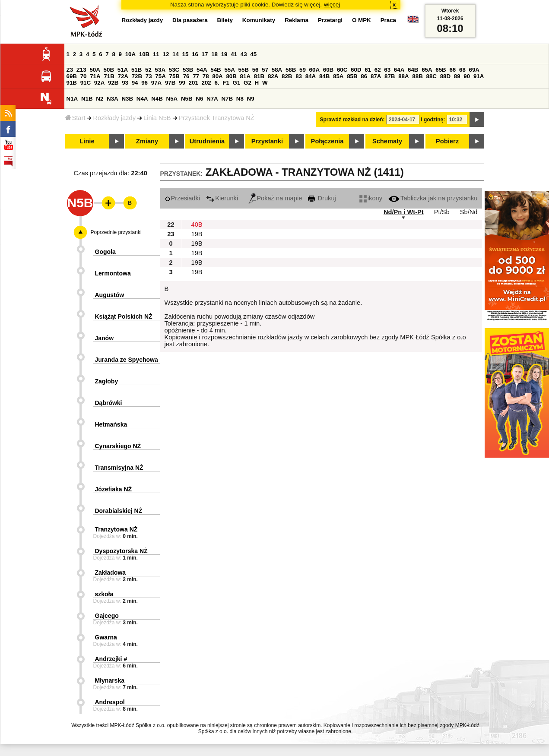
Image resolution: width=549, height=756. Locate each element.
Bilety (225, 20)
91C (86, 83)
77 (196, 76)
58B (291, 70)
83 (299, 76)
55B (244, 70)
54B (216, 70)
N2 (100, 99)
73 (149, 76)
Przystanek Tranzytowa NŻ (217, 118)
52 (148, 70)
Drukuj (322, 198)
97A (156, 83)
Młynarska (110, 680)
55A (229, 70)
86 (364, 76)
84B (324, 76)
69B (72, 76)
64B (413, 70)
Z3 (70, 70)
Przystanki (267, 141)
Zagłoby (107, 381)
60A (314, 70)
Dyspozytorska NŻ (121, 551)
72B (137, 76)
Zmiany (147, 141)
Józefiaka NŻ (114, 489)
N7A (212, 99)
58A (277, 70)
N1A (72, 99)
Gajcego (107, 616)
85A (338, 76)
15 (186, 54)
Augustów (110, 295)
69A (474, 70)
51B (136, 70)
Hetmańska (111, 424)
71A (95, 76)
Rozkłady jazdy (114, 118)
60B (328, 70)
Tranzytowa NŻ (116, 529)
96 (144, 83)
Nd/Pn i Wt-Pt (404, 212)
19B (197, 234)
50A (95, 70)
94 (135, 83)
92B (113, 83)
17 (205, 54)
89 (457, 76)
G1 (237, 83)
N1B (87, 99)
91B (72, 83)
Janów (105, 338)
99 (182, 83)
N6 (199, 99)
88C (432, 76)
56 (255, 70)
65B (441, 70)
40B (197, 225)
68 (462, 70)
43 (244, 54)
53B (188, 70)
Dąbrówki (109, 403)
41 (234, 54)
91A (479, 76)
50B (109, 70)
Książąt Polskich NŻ (124, 316)
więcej (332, 5)
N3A (113, 99)
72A (123, 76)
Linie (87, 141)
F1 (226, 83)
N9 (251, 99)
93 (125, 83)
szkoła (104, 594)
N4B (157, 99)
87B (390, 76)
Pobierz (447, 141)
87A (376, 76)
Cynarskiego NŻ (118, 446)
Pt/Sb (442, 212)
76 (186, 76)
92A (99, 83)
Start (75, 118)
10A (130, 54)
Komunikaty (259, 20)
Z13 (81, 70)
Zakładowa (111, 573)
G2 (248, 83)
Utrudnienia (207, 141)
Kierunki (222, 198)
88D (445, 76)
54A (202, 70)
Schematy (387, 141)
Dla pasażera (190, 20)
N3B (127, 99)
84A (311, 76)
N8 (240, 99)
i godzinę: (433, 120)
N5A (172, 99)
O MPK (362, 20)
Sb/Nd (469, 212)
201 (194, 83)
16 (195, 54)
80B (231, 76)
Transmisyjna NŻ (119, 468)
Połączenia (327, 141)
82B (287, 76)
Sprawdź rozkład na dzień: (352, 120)
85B (352, 76)
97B (170, 83)
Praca (388, 20)
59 (303, 70)
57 (265, 70)
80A (217, 76)
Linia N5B (157, 118)
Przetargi (330, 20)
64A (399, 70)
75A (160, 76)
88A (403, 76)
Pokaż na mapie (275, 198)
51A (123, 70)
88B (417, 76)
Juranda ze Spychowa (127, 360)
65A (427, 70)
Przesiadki (182, 198)
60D (356, 70)
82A (273, 76)
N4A (142, 99)
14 (176, 54)
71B (109, 76)
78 (206, 76)
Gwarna (106, 637)
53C (174, 70)
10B (144, 54)
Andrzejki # (111, 659)
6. (217, 83)
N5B (187, 99)
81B (259, 76)
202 (206, 83)
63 (387, 70)
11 (156, 54)
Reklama (297, 20)
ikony (371, 198)
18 (214, 54)
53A (160, 70)
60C (342, 70)
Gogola (105, 252)
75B (175, 76)
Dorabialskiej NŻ (119, 511)
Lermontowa (113, 273)
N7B (227, 99)
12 (166, 54)
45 (253, 54)
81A (245, 76)
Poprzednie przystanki (116, 232)
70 (84, 76)
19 (224, 54)
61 (368, 70)
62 (378, 70)
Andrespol (110, 702)
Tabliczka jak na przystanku (433, 198)
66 (452, 70)
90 (467, 76)
